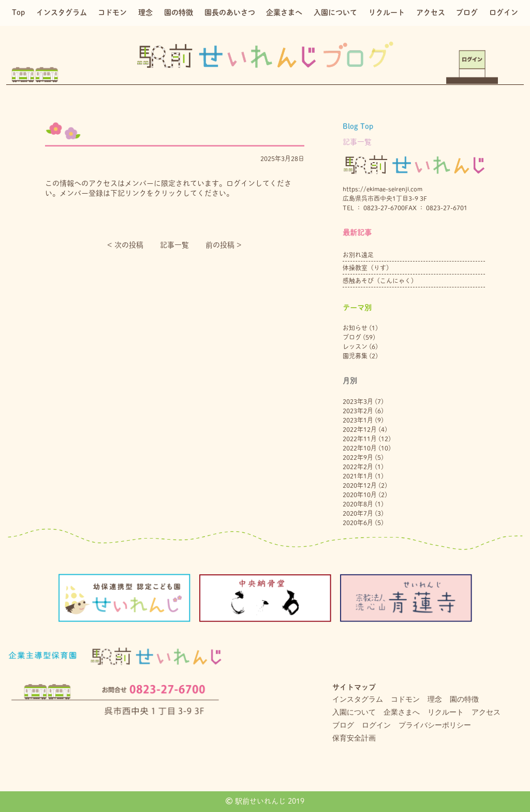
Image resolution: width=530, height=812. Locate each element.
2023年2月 (358, 411)
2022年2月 (358, 467)
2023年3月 (358, 401)
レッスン (355, 346)
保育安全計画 (354, 738)
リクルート (387, 12)
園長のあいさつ (230, 12)
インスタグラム (62, 12)
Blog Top (358, 126)
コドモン (112, 12)
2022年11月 (360, 439)
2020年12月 (360, 485)
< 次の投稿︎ (125, 245)
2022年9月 (358, 457)
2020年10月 (360, 495)
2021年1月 (358, 476)
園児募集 (355, 356)
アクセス (431, 12)
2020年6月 (358, 523)
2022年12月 (360, 429)
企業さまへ (284, 12)
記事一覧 (174, 245)
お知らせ (355, 328)
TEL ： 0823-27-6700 (374, 208)
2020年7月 (358, 513)
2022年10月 (360, 448)
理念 (145, 12)
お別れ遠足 (358, 255)
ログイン (504, 12)
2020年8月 (358, 504)
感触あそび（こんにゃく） (380, 281)
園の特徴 (179, 12)
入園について (335, 12)
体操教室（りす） (367, 268)
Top (18, 12)
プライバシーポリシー (435, 725)
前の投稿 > (224, 245)
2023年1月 (358, 420)
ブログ (467, 12)
